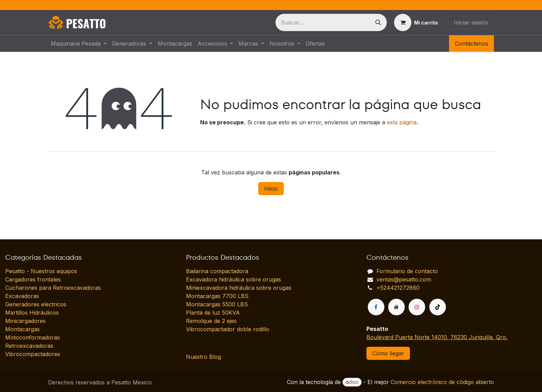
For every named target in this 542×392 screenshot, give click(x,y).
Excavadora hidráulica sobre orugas (233, 279)
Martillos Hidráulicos (32, 313)
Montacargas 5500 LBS (217, 304)
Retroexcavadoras (29, 346)
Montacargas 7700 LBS (217, 296)
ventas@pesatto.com (404, 279)
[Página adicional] (396, 307)
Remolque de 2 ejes (211, 321)
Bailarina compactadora (217, 271)
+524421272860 (398, 288)
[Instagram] (417, 307)
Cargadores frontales (33, 279)
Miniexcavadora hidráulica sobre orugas (239, 288)
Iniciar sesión (471, 22)
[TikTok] (438, 307)
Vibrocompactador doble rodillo (228, 329)
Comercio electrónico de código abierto (442, 382)
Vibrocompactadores (33, 354)
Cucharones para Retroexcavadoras (53, 288)
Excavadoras (22, 296)
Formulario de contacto (407, 271)
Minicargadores (25, 321)
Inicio (271, 189)
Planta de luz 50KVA (213, 313)
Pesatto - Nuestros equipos (41, 271)
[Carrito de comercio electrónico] (416, 22)
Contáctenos (471, 44)
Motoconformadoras (32, 337)
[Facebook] (376, 307)
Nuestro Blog (203, 357)
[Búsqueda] (378, 22)
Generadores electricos (36, 304)
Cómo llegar (388, 353)
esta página (402, 122)
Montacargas (22, 329)
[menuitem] (79, 44)
